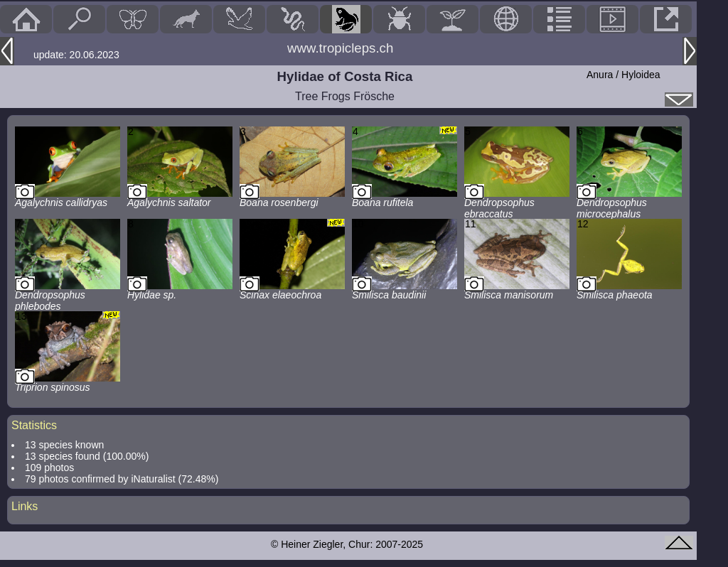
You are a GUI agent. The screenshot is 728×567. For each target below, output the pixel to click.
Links (25, 506)
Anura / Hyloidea (623, 75)
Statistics (34, 425)
